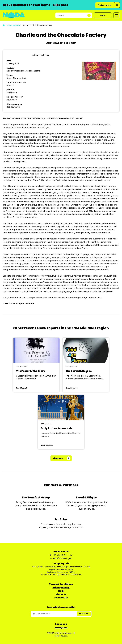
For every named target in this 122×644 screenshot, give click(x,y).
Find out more (104, 5)
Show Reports (14, 25)
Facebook (61, 624)
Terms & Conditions (61, 584)
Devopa (64, 636)
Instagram (61, 627)
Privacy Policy (61, 587)
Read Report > (22, 388)
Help (61, 591)
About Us (61, 594)
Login (103, 15)
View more (58, 458)
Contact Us (61, 598)
